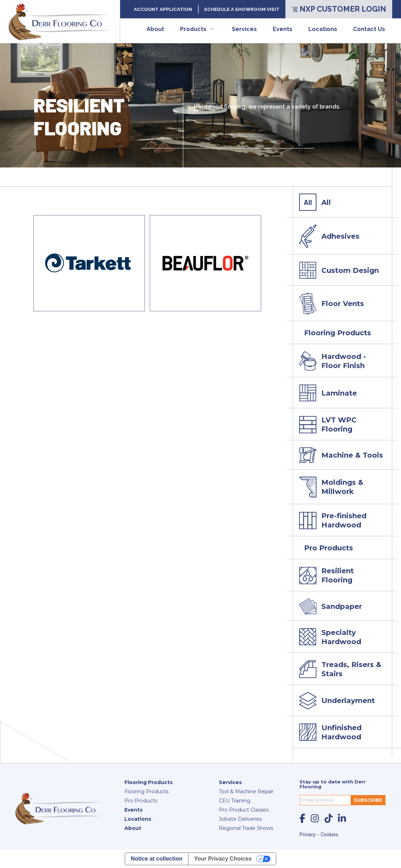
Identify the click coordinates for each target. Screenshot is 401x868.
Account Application (163, 9)
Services (244, 29)
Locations (323, 29)
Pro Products (141, 801)
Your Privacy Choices (223, 859)
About (155, 29)
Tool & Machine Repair (246, 791)
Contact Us (369, 29)
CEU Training (235, 801)
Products (193, 29)
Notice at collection (157, 859)
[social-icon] (302, 818)
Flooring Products (149, 782)
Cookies (329, 835)
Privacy (308, 835)
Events (283, 29)
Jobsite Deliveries (240, 819)
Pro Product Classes (244, 810)
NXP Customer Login (339, 9)
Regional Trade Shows (246, 828)
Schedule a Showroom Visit (242, 9)
